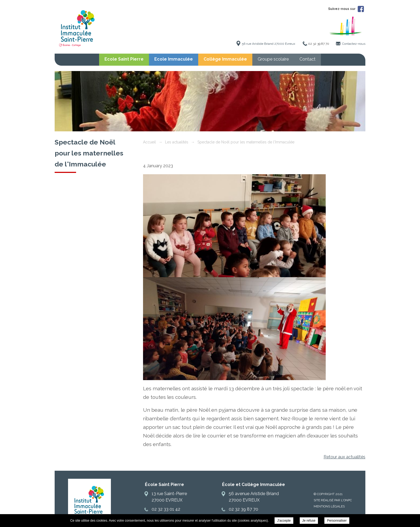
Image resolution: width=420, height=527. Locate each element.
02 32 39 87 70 (319, 44)
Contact (307, 59)
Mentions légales (329, 506)
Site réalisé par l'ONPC (333, 500)
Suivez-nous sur (346, 9)
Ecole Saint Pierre (124, 59)
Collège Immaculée (225, 59)
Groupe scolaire (273, 59)
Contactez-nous (354, 44)
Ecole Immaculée (174, 59)
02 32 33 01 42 (166, 509)
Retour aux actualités (344, 457)
